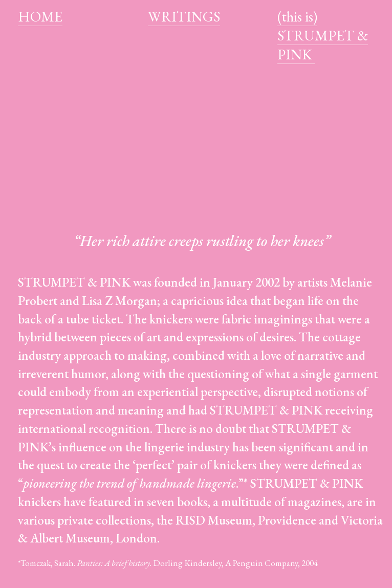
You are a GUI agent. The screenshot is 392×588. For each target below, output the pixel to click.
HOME (40, 16)
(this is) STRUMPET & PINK (323, 35)
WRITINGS (184, 16)
